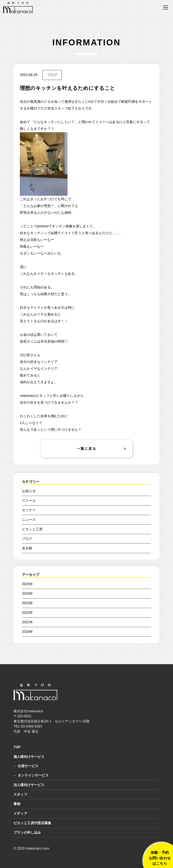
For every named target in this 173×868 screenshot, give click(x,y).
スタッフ (20, 794)
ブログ (52, 75)
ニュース (29, 520)
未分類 (27, 548)
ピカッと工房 (32, 529)
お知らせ (29, 491)
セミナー (29, 510)
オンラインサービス (33, 775)
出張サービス (28, 766)
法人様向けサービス (29, 785)
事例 (17, 804)
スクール (29, 501)
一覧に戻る (86, 449)
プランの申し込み (27, 833)
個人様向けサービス (29, 757)
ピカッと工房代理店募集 (32, 823)
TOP (17, 747)
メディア (20, 813)
